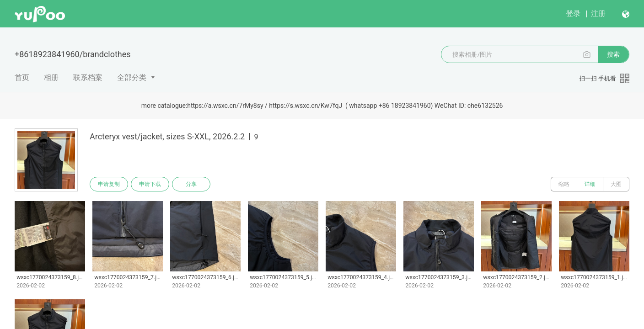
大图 (616, 184)
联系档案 (88, 77)
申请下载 (150, 184)
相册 (51, 77)
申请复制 (109, 184)
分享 (191, 184)
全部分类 (132, 77)
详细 (590, 184)
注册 (598, 13)
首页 (22, 77)
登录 (573, 13)
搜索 (613, 54)
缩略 (564, 184)
